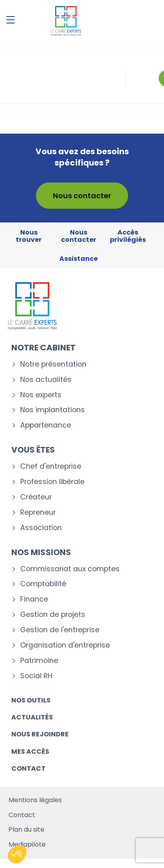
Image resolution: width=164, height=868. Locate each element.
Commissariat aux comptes (70, 569)
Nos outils (31, 700)
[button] (17, 854)
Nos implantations (53, 410)
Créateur (36, 497)
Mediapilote (27, 844)
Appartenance (46, 425)
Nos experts (41, 395)
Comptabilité (43, 584)
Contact (28, 768)
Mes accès (30, 752)
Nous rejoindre (40, 734)
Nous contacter (82, 196)
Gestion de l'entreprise (60, 630)
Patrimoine (39, 661)
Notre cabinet (43, 348)
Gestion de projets (53, 615)
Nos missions (41, 552)
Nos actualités (46, 380)
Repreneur (38, 513)
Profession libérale (52, 482)
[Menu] (11, 20)
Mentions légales (35, 800)
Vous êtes (33, 450)
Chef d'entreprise (51, 466)
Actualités (32, 717)
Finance (34, 599)
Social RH (36, 676)
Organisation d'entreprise (65, 645)
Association (41, 528)
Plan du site (26, 829)
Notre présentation (53, 364)
